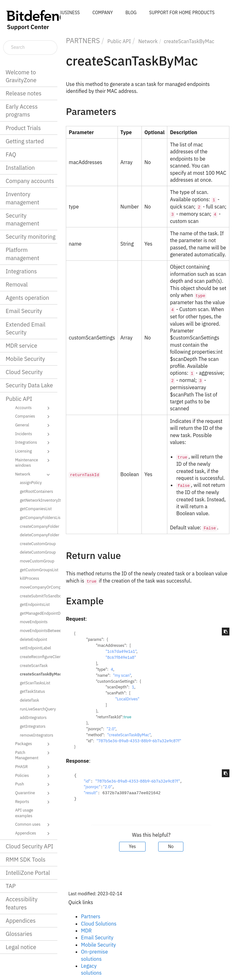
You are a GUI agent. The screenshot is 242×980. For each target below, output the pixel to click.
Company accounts (30, 181)
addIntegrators (33, 717)
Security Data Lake (29, 385)
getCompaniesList (36, 509)
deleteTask (29, 700)
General (33, 425)
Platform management (23, 254)
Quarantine (33, 793)
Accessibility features (22, 903)
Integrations (21, 271)
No (171, 846)
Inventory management (23, 198)
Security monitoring (31, 237)
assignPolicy (31, 482)
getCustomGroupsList (38, 570)
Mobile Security (25, 359)
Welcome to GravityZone (21, 76)
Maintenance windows (33, 462)
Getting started (25, 141)
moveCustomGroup (37, 561)
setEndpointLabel (35, 648)
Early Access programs (22, 111)
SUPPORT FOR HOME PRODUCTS (182, 13)
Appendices (33, 834)
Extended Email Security (26, 328)
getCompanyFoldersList (38, 517)
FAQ (11, 154)
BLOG (131, 13)
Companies (33, 417)
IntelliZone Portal (28, 873)
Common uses (33, 825)
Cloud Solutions (99, 924)
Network (33, 475)
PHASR (33, 767)
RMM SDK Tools (26, 860)
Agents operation (27, 298)
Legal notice (21, 947)
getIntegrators (33, 726)
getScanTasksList (35, 683)
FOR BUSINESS (65, 13)
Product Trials (23, 128)
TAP (11, 886)
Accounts (33, 408)
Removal (17, 285)
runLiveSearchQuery (38, 709)
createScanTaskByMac (38, 674)
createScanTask (34, 665)
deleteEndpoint (34, 639)
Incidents (33, 434)
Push (33, 784)
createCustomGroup (38, 544)
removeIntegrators (37, 735)
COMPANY (103, 13)
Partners (91, 916)
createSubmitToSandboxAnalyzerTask (38, 596)
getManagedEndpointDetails (38, 613)
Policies (33, 776)
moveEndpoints (34, 622)
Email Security (24, 311)
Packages (33, 744)
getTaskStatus (32, 691)
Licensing (33, 452)
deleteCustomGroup (38, 552)
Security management (23, 219)
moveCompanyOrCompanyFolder (38, 587)
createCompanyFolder (38, 526)
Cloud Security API (29, 846)
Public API (19, 399)
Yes (132, 846)
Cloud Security (24, 372)
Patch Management (33, 755)
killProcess (29, 578)
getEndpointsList (35, 604)
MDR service (21, 346)
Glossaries (19, 934)
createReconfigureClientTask (38, 657)
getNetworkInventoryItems (38, 500)
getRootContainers (36, 491)
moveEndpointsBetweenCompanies (38, 630)
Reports (33, 802)
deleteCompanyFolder (38, 535)
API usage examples (24, 813)
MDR (86, 931)
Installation (20, 168)
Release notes (24, 93)
